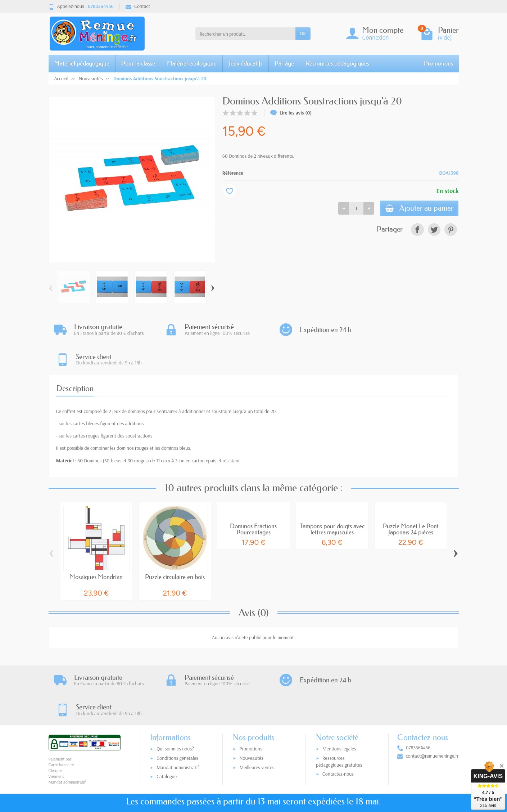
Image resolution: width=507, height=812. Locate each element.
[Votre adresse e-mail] (238, 767)
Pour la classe (138, 63)
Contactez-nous (338, 715)
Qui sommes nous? (175, 691)
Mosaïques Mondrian (96, 547)
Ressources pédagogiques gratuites (339, 703)
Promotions (438, 63)
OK (303, 33)
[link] (417, 230)
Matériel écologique (192, 63)
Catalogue (167, 718)
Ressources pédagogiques (338, 63)
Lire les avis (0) (291, 113)
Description (75, 359)
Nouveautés (251, 700)
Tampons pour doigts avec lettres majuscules (332, 499)
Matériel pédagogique (82, 63)
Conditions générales (177, 700)
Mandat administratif (178, 709)
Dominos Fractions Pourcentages (253, 499)
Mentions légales (339, 691)
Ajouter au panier (418, 209)
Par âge (284, 63)
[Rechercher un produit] (246, 33)
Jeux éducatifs (246, 63)
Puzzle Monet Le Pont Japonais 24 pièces (411, 499)
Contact (138, 6)
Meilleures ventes (257, 709)
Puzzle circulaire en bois (175, 547)
